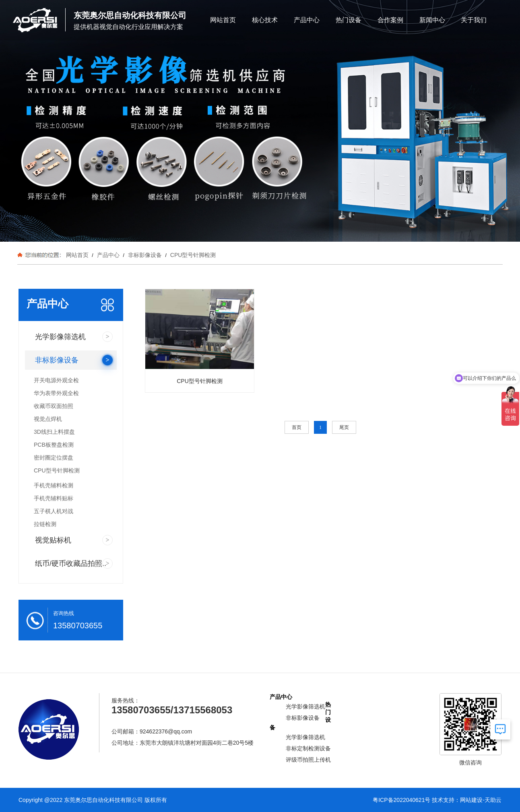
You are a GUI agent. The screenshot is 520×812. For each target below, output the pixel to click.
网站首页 (223, 20)
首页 (297, 427)
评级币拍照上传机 (308, 760)
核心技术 (265, 20)
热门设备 (349, 20)
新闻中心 (432, 20)
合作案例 (390, 20)
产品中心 (307, 20)
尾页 (344, 427)
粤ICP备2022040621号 (401, 800)
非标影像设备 (145, 255)
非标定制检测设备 (308, 748)
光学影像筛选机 (305, 706)
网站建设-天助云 (481, 800)
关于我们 (474, 20)
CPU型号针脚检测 (192, 255)
